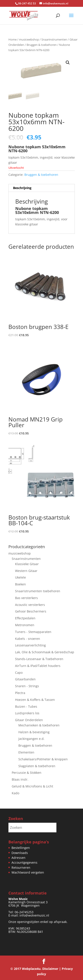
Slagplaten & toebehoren (37, 766)
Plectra (20, 693)
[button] (68, 63)
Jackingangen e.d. (31, 739)
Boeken (20, 584)
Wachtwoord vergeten (28, 872)
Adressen (18, 858)
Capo (19, 672)
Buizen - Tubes (26, 706)
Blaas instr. (20, 779)
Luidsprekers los (27, 713)
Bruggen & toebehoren (42, 45)
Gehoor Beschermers (31, 611)
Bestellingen (21, 848)
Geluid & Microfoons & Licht (32, 786)
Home (13, 39)
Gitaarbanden (25, 679)
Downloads (20, 853)
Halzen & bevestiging (34, 732)
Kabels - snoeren (28, 639)
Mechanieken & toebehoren (39, 725)
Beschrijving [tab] (22, 188)
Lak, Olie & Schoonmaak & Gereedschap (45, 652)
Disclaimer (50, 969)
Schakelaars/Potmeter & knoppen (43, 759)
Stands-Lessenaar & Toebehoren (39, 659)
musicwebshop (29, 39)
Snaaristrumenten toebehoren (38, 591)
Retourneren (21, 868)
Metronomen (25, 625)
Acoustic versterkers (30, 605)
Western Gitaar (26, 571)
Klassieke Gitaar (27, 564)
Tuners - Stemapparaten (33, 632)
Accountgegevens (24, 862)
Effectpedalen (25, 618)
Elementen (26, 752)
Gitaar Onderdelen (29, 720)
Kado (15, 793)
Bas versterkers (26, 598)
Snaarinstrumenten (54, 39)
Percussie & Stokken (27, 773)
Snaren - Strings (27, 686)
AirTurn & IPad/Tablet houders (38, 666)
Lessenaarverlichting (30, 645)
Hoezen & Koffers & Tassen (35, 700)
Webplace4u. (32, 969)
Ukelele (20, 577)
